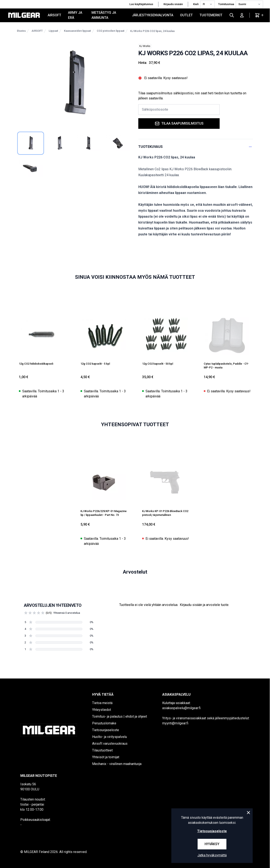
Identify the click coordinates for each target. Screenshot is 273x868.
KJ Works (145, 46)
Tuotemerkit (211, 15)
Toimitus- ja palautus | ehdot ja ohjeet (120, 716)
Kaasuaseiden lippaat (77, 31)
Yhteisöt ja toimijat (106, 757)
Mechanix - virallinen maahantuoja (117, 764)
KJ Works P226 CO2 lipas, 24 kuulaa (152, 31)
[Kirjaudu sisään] (242, 15)
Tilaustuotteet (102, 750)
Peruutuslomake (104, 723)
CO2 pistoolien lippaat (111, 31)
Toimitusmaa (226, 4)
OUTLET (186, 15)
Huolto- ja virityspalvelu (109, 737)
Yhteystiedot (102, 710)
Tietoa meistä (102, 703)
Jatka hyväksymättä (212, 855)
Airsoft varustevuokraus (110, 744)
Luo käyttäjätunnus (141, 4)
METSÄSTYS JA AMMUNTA (104, 15)
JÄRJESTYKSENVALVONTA (153, 15)
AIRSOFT (54, 15)
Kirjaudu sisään (173, 4)
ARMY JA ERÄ (75, 15)
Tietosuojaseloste (106, 730)
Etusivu (21, 31)
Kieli (196, 4)
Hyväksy (212, 844)
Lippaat (53, 31)
